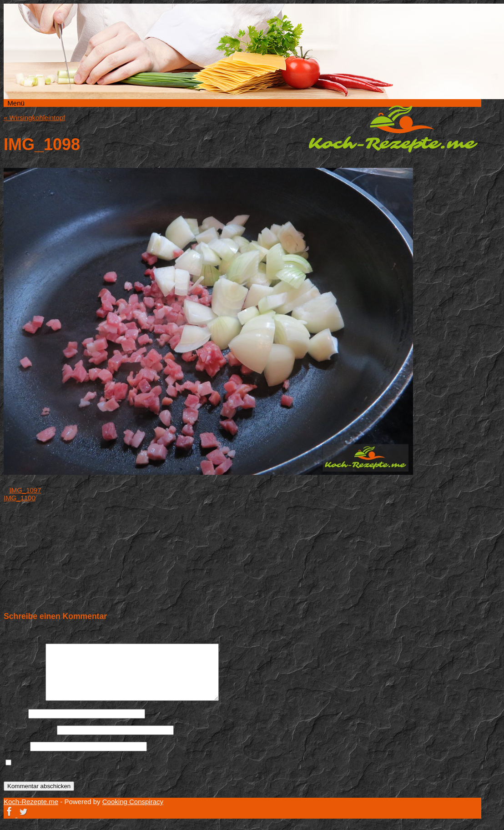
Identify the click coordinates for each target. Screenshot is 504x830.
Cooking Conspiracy (133, 802)
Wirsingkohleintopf (34, 118)
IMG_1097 (25, 490)
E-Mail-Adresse (29, 730)
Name (15, 713)
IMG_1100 (20, 498)
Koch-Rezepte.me (393, 129)
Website (16, 746)
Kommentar (24, 698)
